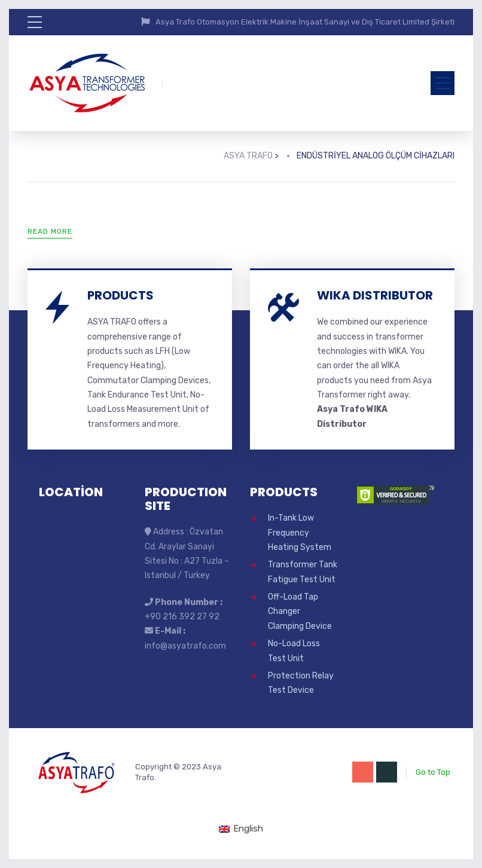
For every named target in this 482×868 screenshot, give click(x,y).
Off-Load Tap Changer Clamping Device (300, 612)
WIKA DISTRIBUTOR (375, 295)
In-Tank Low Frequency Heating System (300, 533)
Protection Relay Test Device (301, 683)
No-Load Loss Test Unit (294, 651)
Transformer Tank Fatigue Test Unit (303, 572)
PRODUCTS (120, 295)
